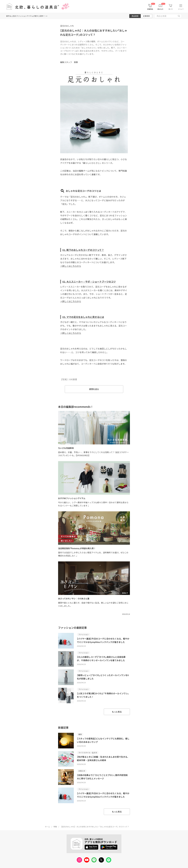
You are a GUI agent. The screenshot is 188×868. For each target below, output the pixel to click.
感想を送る (94, 389)
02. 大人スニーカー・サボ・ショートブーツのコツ (89, 282)
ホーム (47, 827)
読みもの (160, 9)
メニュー (181, 9)
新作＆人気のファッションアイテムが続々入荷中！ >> (27, 16)
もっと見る (117, 712)
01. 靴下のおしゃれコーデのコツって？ (83, 250)
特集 (55, 827)
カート (171, 9)
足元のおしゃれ (67, 26)
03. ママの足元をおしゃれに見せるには (83, 317)
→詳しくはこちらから (71, 266)
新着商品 (150, 9)
